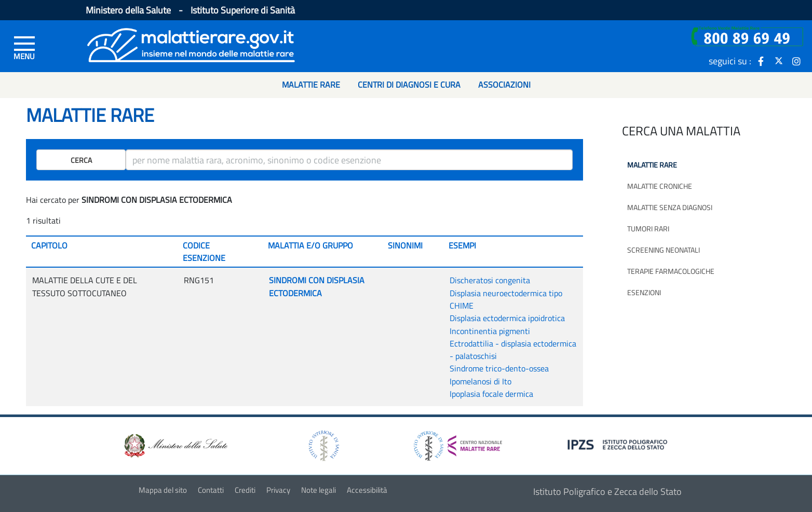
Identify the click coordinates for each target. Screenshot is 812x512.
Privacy (278, 490)
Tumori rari (648, 229)
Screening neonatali (664, 250)
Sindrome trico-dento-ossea (499, 368)
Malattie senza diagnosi (670, 207)
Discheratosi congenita (490, 280)
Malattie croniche (660, 186)
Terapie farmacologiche (671, 271)
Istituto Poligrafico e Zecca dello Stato (607, 492)
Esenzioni (644, 292)
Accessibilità (367, 490)
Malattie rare (652, 165)
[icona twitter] (779, 61)
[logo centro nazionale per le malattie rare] (458, 443)
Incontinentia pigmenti (490, 331)
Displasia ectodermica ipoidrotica (507, 318)
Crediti (245, 490)
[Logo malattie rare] (191, 44)
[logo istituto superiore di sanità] (323, 445)
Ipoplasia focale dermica (491, 394)
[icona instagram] (796, 61)
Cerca (81, 160)
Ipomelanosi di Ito (481, 381)
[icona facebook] (761, 61)
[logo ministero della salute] (175, 445)
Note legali (319, 490)
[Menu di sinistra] (24, 47)
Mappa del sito (163, 490)
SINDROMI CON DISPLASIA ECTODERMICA (317, 286)
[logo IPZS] (619, 444)
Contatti (211, 490)
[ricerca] (349, 160)
